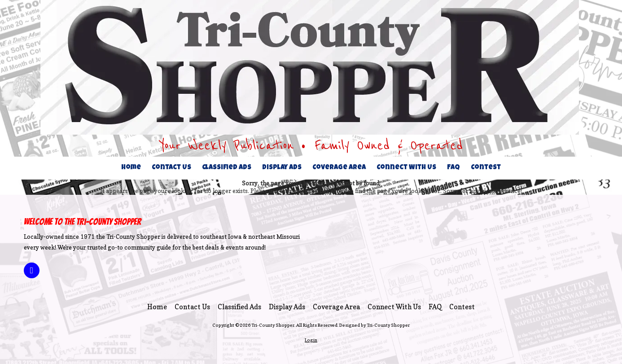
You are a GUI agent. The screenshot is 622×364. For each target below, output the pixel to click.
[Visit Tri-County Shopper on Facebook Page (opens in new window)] (32, 270)
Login (311, 340)
